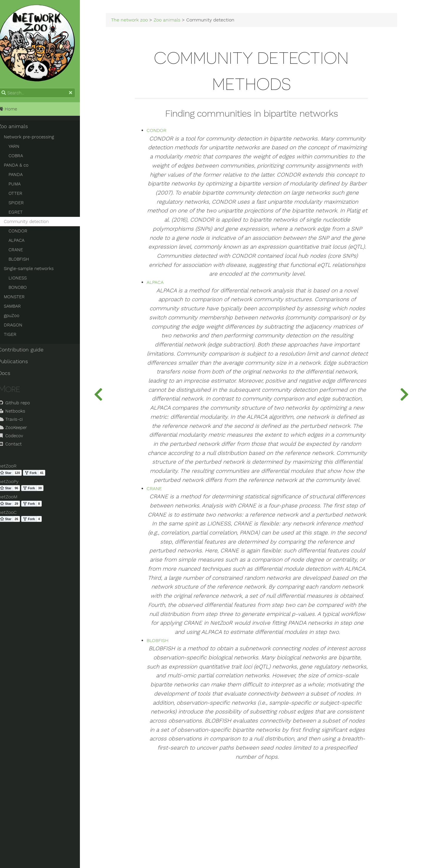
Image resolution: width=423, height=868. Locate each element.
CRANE (22, 252)
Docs (11, 375)
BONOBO (24, 289)
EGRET (22, 214)
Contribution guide (27, 352)
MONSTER (21, 299)
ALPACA (23, 242)
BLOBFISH (25, 261)
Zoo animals (20, 128)
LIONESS (24, 280)
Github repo (21, 405)
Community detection (33, 224)
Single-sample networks (35, 271)
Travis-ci (17, 421)
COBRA (22, 158)
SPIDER (23, 205)
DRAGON (20, 327)
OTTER (22, 195)
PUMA (21, 186)
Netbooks (18, 413)
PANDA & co (23, 167)
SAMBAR (19, 308)
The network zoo (140, 21)
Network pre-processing (35, 139)
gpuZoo (18, 318)
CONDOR (24, 233)
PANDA (22, 177)
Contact (16, 446)
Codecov (17, 438)
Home (14, 111)
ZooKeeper (19, 430)
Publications (20, 363)
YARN (20, 148)
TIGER (17, 336)
